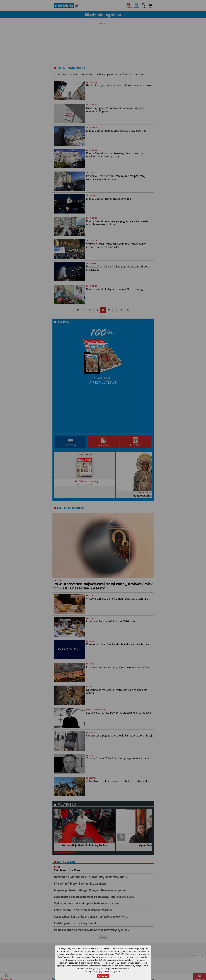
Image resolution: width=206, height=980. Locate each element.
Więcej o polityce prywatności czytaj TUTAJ (103, 972)
